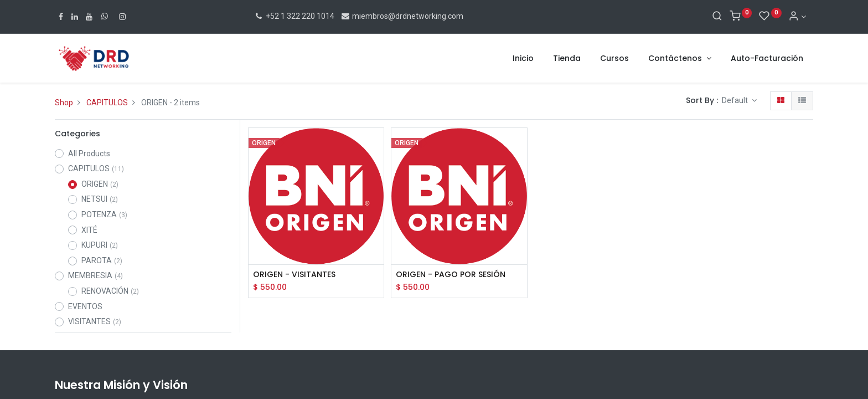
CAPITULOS (107, 103)
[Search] (717, 17)
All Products (89, 154)
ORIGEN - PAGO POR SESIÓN (451, 275)
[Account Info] (797, 17)
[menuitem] (523, 59)
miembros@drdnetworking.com (402, 16)
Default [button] (736, 100)
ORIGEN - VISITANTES (294, 275)
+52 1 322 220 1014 (294, 16)
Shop (64, 103)
